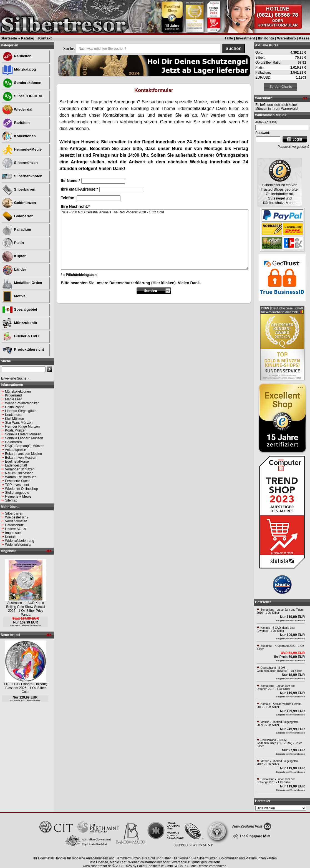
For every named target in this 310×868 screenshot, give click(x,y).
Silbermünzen (20, 163)
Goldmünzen (19, 203)
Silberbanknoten (22, 176)
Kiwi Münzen (14, 419)
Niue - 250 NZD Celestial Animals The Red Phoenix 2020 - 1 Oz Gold (155, 240)
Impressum (13, 533)
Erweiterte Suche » (15, 378)
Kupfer (14, 256)
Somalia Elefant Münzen (23, 434)
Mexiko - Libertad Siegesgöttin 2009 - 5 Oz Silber (277, 724)
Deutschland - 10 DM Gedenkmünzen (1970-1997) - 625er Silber (279, 743)
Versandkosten (16, 521)
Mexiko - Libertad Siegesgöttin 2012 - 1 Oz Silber (277, 763)
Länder (14, 269)
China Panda (15, 407)
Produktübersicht (23, 349)
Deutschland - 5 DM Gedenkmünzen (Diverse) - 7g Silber (279, 669)
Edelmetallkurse (17, 462)
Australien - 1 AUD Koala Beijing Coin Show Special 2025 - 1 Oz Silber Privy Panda (26, 609)
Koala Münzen (16, 430)
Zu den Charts (281, 87)
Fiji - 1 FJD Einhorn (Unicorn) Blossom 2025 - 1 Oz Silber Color (26, 688)
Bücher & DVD (20, 336)
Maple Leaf (13, 399)
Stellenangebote (17, 493)
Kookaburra (14, 415)
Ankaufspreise (16, 450)
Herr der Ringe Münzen (22, 426)
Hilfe (229, 38)
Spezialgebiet (20, 309)
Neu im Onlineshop (19, 473)
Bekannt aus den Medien (23, 454)
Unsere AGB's (15, 529)
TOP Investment (17, 485)
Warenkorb (286, 38)
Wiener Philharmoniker (22, 403)
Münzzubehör (20, 323)
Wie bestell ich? (17, 517)
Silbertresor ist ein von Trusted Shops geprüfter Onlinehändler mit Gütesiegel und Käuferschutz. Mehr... (280, 194)
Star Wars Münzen (19, 423)
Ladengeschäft (16, 465)
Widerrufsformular (18, 545)
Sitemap (11, 500)
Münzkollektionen (18, 391)
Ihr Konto (266, 38)
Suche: (69, 48)
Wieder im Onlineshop (21, 489)
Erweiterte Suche (18, 481)
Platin (13, 243)
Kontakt (45, 38)
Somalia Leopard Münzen (24, 438)
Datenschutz (14, 525)
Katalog (28, 38)
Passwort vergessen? (293, 147)
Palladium (17, 229)
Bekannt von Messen (21, 458)
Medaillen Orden (22, 283)
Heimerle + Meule (18, 497)
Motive (14, 296)
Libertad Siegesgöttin (21, 411)
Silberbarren (19, 189)
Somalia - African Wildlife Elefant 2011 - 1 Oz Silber (279, 705)
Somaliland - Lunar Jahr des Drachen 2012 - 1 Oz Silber (276, 687)
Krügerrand (13, 395)
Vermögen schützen (20, 469)
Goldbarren (18, 216)
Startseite (9, 38)
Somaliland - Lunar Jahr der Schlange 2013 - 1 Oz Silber (276, 781)
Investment (245, 38)
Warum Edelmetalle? (20, 477)
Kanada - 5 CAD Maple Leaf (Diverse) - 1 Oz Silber (276, 629)
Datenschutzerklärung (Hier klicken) (143, 283)
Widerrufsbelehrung (20, 541)
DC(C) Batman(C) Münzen (25, 446)
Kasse (304, 38)
